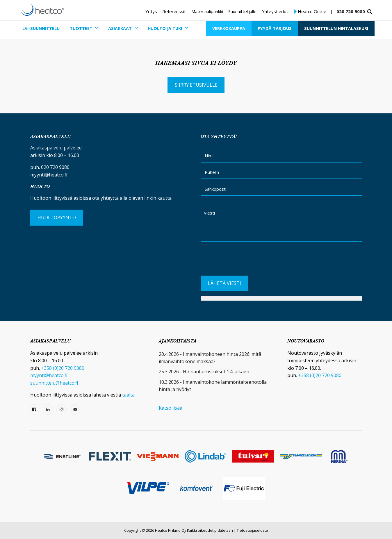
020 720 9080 (351, 11)
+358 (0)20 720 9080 (63, 368)
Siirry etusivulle (196, 85)
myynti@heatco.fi (49, 175)
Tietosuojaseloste (252, 530)
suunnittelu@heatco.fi (54, 383)
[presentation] (245, 261)
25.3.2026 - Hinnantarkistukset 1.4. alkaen (204, 372)
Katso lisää (171, 408)
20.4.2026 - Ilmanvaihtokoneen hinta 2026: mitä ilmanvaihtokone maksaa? (210, 358)
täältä (128, 395)
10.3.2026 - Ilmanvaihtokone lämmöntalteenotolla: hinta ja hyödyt (213, 386)
